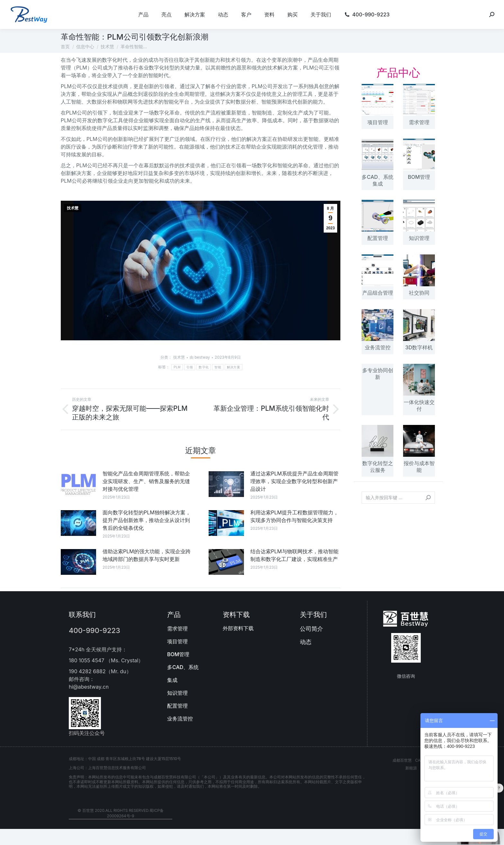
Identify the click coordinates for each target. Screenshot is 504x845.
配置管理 (378, 238)
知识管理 (419, 238)
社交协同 (419, 293)
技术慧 (73, 208)
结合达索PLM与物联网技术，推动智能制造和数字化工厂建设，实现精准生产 (294, 555)
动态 (306, 642)
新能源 (411, 768)
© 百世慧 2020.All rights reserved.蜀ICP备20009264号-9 (121, 813)
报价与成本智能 (419, 467)
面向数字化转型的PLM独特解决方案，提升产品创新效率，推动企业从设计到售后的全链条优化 (147, 520)
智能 (218, 367)
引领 (190, 367)
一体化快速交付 (419, 405)
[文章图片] (78, 484)
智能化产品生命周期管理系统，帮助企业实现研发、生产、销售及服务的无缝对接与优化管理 (146, 481)
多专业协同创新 (378, 374)
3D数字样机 (419, 347)
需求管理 (419, 122)
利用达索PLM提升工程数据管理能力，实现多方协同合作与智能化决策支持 (294, 516)
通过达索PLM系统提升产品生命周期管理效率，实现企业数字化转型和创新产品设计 (294, 481)
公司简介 (311, 629)
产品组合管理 (378, 293)
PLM (177, 367)
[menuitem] (143, 14)
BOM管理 (419, 177)
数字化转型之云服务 (378, 467)
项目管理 (378, 122)
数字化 (204, 367)
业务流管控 (378, 347)
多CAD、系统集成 (377, 180)
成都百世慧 (402, 760)
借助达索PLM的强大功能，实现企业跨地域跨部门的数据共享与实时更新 (147, 555)
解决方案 (234, 367)
